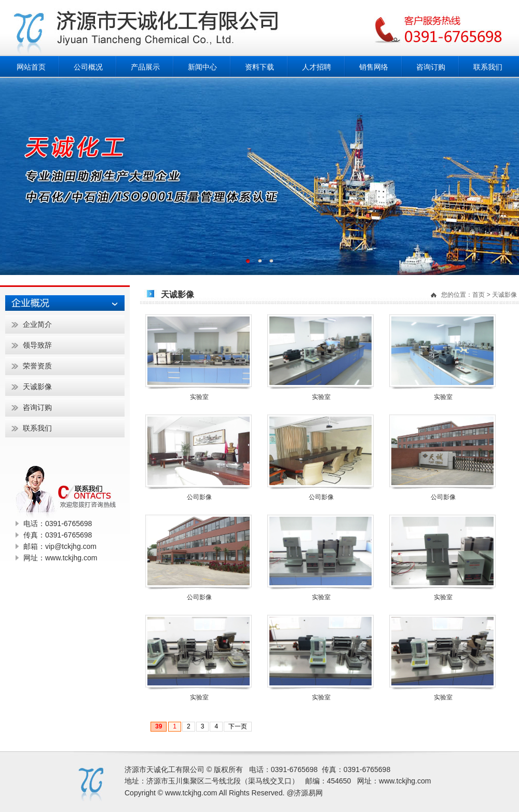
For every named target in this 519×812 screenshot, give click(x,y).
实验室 (199, 397)
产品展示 (145, 67)
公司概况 (88, 67)
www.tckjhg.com (405, 781)
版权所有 (228, 769)
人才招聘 (317, 67)
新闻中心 (202, 67)
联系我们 (488, 67)
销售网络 (374, 67)
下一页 (238, 726)
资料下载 (259, 67)
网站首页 (31, 67)
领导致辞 (37, 345)
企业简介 (37, 324)
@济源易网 (305, 793)
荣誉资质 (37, 366)
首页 (479, 295)
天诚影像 (504, 295)
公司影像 (199, 497)
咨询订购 (431, 67)
